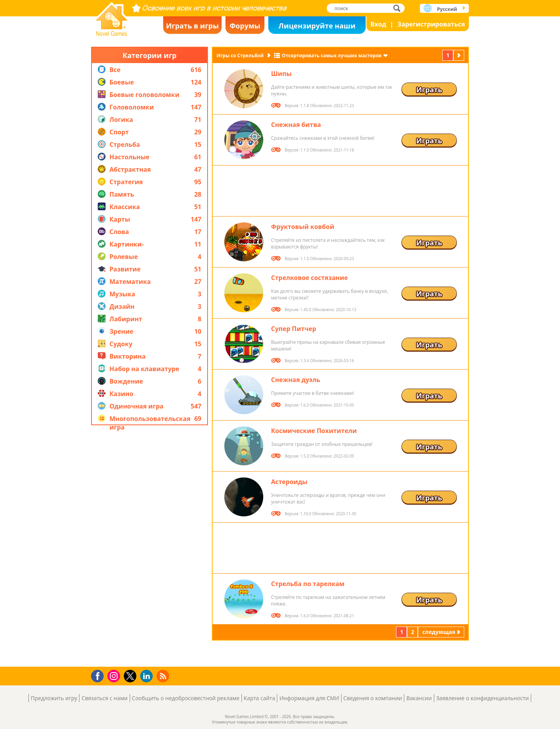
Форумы (245, 26)
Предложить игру (54, 698)
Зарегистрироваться (431, 24)
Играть (429, 90)
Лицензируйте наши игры (317, 27)
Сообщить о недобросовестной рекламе (186, 698)
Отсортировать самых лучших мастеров (332, 55)
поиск (399, 8)
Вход (378, 24)
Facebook (99, 675)
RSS (164, 676)
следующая (460, 55)
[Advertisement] (150, 546)
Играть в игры (192, 26)
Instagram (115, 675)
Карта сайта (260, 698)
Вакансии (419, 698)
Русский (447, 9)
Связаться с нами (104, 698)
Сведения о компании (373, 698)
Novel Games (112, 17)
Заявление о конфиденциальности (483, 698)
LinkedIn (148, 676)
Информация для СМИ (309, 698)
